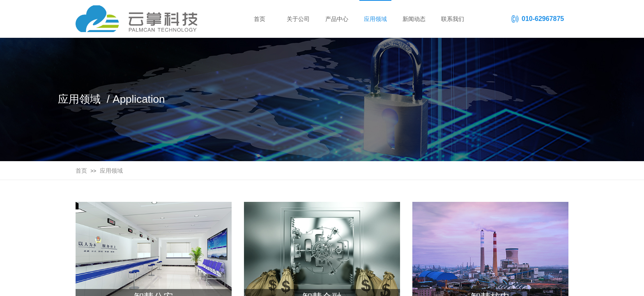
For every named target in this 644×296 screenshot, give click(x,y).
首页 (81, 171)
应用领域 (111, 171)
